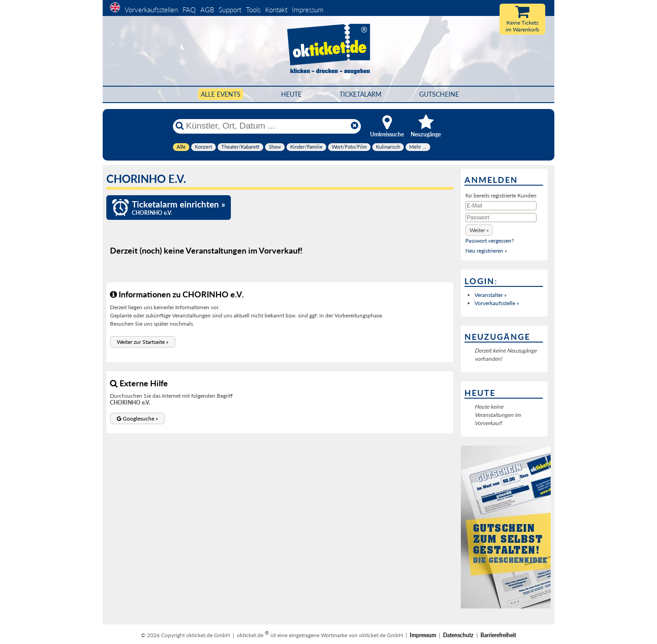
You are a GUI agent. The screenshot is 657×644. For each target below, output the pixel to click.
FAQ (189, 10)
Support (230, 10)
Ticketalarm (360, 94)
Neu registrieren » (486, 251)
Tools (253, 10)
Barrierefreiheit (498, 635)
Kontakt (276, 10)
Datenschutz (458, 635)
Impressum (308, 10)
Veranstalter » (490, 295)
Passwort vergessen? (490, 241)
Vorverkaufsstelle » (497, 303)
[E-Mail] (501, 206)
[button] (143, 342)
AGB (207, 10)
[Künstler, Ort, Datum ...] (266, 126)
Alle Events (221, 94)
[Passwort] (501, 218)
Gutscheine (439, 94)
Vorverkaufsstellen (151, 10)
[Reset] (355, 126)
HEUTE (291, 94)
